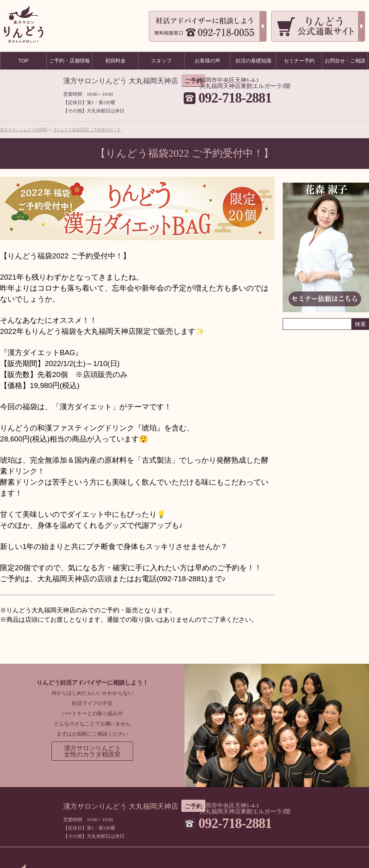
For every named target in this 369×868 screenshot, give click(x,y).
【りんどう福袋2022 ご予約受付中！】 (87, 130)
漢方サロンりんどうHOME (24, 130)
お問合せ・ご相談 (345, 61)
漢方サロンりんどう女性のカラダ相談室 (92, 751)
